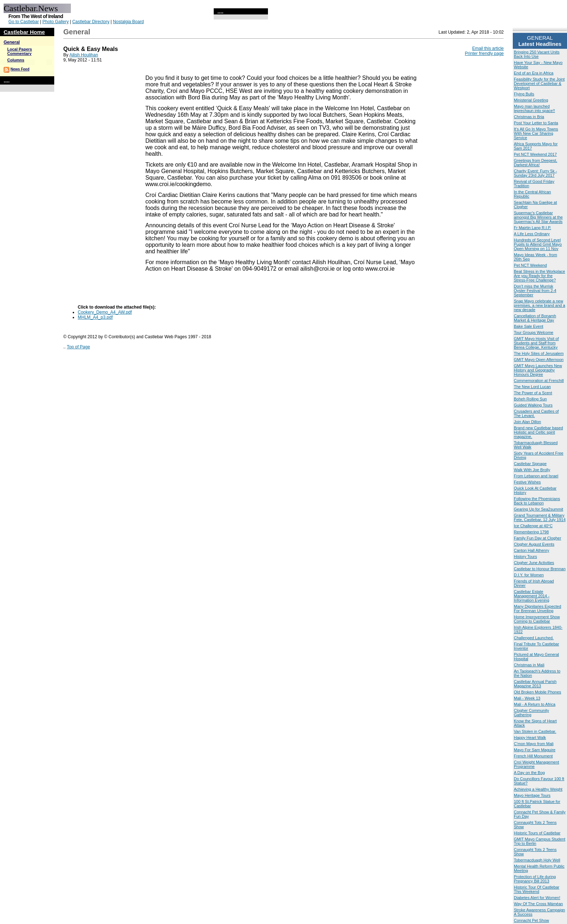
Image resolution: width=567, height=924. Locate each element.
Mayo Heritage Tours (532, 795)
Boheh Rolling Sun (530, 399)
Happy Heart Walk (530, 738)
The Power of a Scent (533, 393)
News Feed (20, 69)
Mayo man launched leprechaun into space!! (534, 108)
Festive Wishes (527, 482)
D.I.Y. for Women (529, 575)
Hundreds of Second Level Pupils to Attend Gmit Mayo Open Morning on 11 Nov (538, 244)
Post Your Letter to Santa (536, 123)
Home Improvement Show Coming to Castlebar (537, 619)
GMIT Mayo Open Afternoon (539, 360)
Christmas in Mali (529, 665)
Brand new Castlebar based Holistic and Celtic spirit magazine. (538, 432)
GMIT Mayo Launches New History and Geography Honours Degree (538, 370)
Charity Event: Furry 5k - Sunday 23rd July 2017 (535, 173)
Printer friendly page (484, 53)
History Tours (525, 556)
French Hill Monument (533, 756)
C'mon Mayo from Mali (534, 744)
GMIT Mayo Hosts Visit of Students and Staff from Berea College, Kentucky (536, 343)
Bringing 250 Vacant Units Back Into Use (537, 54)
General (12, 42)
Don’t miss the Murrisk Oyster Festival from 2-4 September (535, 291)
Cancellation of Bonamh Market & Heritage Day (535, 318)
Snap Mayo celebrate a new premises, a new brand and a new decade (540, 305)
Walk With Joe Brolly (532, 470)
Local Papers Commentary (20, 51)
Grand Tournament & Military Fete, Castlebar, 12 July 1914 (540, 517)
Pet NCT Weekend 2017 (535, 154)
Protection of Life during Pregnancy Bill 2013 (535, 879)
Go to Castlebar (24, 22)
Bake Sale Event (528, 326)
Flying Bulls (524, 94)
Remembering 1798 (531, 532)
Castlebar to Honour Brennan (540, 569)
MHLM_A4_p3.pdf (95, 317)
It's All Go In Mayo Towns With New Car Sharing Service (536, 133)
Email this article (488, 48)
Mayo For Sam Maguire (535, 750)
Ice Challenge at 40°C (533, 526)
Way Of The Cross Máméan (538, 904)
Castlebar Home (24, 32)
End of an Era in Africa (534, 73)
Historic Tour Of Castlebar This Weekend (537, 889)
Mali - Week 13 (527, 698)
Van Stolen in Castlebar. (535, 731)
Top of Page (78, 347)
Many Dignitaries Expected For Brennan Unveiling (538, 609)
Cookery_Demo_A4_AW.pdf (105, 312)
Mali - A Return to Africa (535, 704)
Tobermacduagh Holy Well (537, 860)
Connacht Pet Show (531, 920)
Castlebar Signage (530, 464)
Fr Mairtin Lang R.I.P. (532, 228)
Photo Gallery (56, 22)
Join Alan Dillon (527, 422)
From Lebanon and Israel (536, 476)
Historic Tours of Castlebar (537, 833)
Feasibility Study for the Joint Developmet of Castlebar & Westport (539, 83)
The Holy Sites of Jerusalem (539, 353)
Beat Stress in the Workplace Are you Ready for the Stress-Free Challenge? (540, 276)
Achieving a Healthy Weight (538, 789)
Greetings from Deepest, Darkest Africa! (536, 163)
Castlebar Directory (91, 22)
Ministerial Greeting (531, 100)
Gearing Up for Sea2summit (538, 509)
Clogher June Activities (534, 563)
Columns (16, 60)
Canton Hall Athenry (532, 550)
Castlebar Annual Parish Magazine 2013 (535, 684)
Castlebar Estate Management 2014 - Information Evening (532, 596)
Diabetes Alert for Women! (537, 898)
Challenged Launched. (534, 638)
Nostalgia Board (128, 22)
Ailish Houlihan (84, 55)
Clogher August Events (534, 544)
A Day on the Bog (529, 773)
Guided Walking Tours (533, 405)
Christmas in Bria (529, 117)
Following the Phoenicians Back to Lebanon (537, 501)
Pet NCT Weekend (530, 265)
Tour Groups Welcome (534, 332)
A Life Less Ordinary (532, 234)
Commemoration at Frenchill (539, 381)
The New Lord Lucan (532, 387)
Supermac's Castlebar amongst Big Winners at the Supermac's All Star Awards (538, 217)
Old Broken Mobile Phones (538, 692)
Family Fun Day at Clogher (538, 538)
